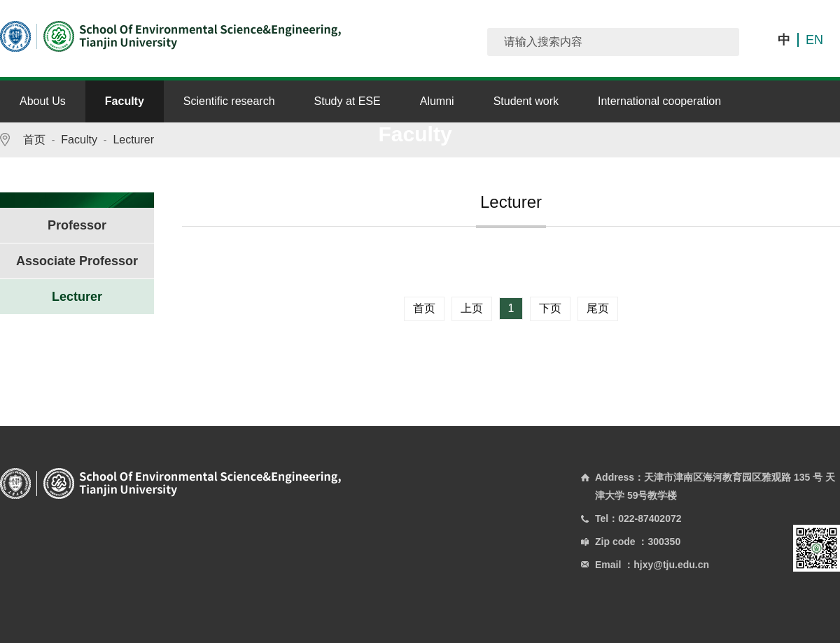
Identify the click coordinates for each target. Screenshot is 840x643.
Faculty (125, 101)
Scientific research (229, 101)
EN (814, 40)
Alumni (437, 101)
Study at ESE (348, 101)
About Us (43, 101)
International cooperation (659, 101)
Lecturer (133, 140)
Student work (526, 101)
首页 (34, 140)
